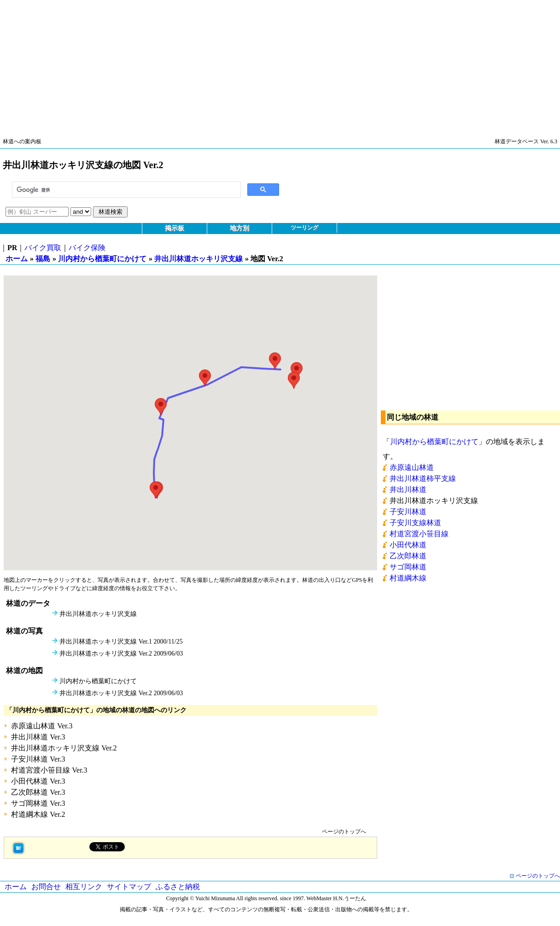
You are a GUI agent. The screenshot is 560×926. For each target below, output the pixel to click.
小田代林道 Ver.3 (38, 781)
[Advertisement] (276, 64)
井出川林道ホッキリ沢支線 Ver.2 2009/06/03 (121, 653)
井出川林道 (408, 489)
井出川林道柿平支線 (423, 478)
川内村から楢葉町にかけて (102, 259)
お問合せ (46, 887)
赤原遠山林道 (412, 467)
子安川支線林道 (415, 523)
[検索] (125, 190)
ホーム (17, 259)
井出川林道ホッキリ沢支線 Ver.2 (64, 748)
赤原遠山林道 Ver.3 (42, 726)
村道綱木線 (408, 578)
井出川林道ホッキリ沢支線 (198, 259)
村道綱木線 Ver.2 (38, 814)
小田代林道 (408, 545)
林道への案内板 (22, 141)
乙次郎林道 (408, 556)
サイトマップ (129, 887)
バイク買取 (43, 248)
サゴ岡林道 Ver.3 (38, 803)
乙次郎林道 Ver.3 (38, 792)
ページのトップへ (344, 832)
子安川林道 (408, 512)
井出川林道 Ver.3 (38, 737)
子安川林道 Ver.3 (38, 759)
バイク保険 (87, 248)
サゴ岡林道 (408, 567)
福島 (43, 259)
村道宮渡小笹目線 (419, 534)
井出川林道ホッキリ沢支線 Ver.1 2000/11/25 (121, 642)
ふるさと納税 (178, 887)
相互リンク (84, 887)
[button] (156, 490)
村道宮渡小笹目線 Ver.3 (49, 770)
